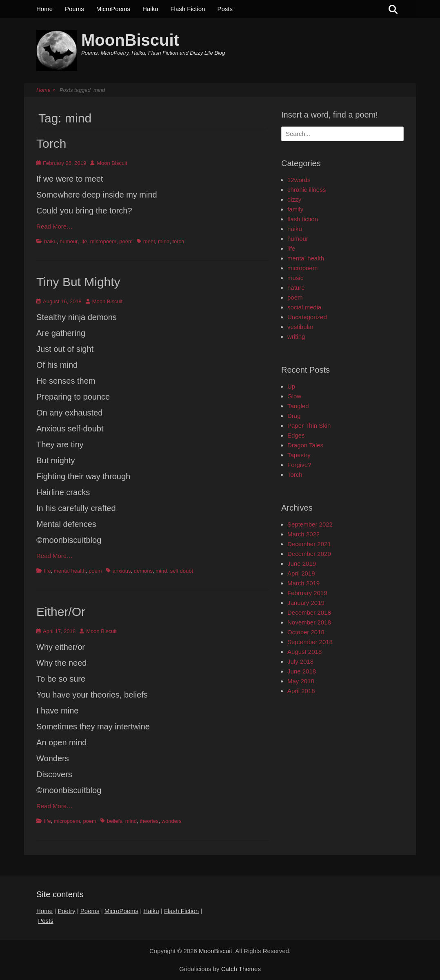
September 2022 (310, 524)
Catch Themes (241, 969)
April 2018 (301, 691)
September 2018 (310, 642)
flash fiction (303, 219)
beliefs (115, 821)
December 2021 (309, 544)
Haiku (150, 9)
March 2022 (303, 534)
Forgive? (299, 465)
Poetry (66, 911)
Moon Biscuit (112, 163)
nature (296, 288)
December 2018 (309, 612)
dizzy (294, 199)
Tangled (298, 406)
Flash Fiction (188, 9)
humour (68, 241)
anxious (122, 571)
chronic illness (307, 190)
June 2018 (302, 671)
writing (296, 337)
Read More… (54, 226)
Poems (74, 9)
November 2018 (309, 622)
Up (291, 386)
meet (149, 241)
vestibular (300, 327)
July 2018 (300, 661)
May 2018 (301, 681)
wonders (172, 821)
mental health (70, 571)
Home (44, 9)
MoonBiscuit (130, 40)
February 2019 (307, 593)
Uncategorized (307, 317)
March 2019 (303, 583)
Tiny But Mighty (78, 282)
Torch (51, 143)
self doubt (182, 571)
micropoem (103, 241)
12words (299, 180)
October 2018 (306, 632)
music (295, 278)
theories (149, 821)
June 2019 (302, 563)
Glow (294, 396)
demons (143, 571)
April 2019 (301, 573)
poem (126, 241)
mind (164, 241)
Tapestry (299, 455)
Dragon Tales (305, 445)
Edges (296, 435)
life (84, 241)
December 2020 (309, 554)
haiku (50, 241)
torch (178, 241)
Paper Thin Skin (309, 426)
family (295, 209)
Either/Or (61, 612)
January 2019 (306, 603)
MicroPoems (113, 9)
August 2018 (304, 652)
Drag (294, 416)
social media (304, 307)
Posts (225, 9)
